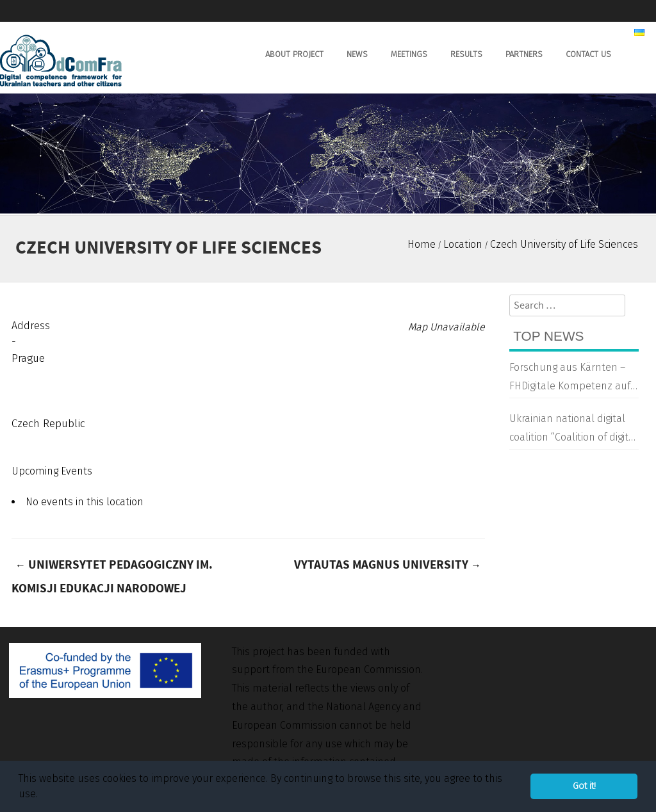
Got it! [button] (584, 786)
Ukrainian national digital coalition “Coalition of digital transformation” (573, 430)
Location (463, 244)
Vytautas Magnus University (388, 565)
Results (466, 54)
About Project (294, 54)
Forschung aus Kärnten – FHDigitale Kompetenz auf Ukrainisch (570, 378)
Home (422, 244)
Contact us (588, 54)
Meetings (409, 54)
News (357, 54)
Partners (524, 54)
